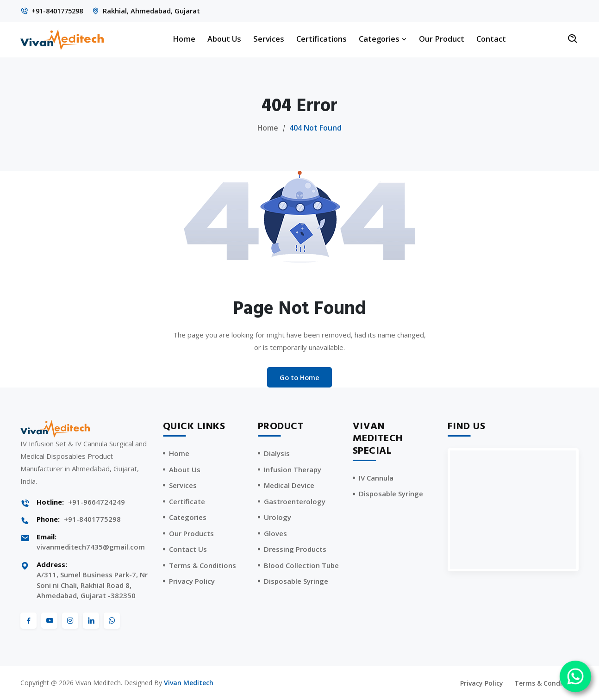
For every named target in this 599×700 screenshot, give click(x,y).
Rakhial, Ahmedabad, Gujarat (157, 11)
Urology (278, 518)
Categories (383, 39)
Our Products (191, 534)
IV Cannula (376, 478)
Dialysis (277, 454)
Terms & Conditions (203, 566)
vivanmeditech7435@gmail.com (91, 547)
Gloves (275, 534)
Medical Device (289, 486)
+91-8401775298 (60, 11)
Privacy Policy (192, 581)
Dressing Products (295, 550)
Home (184, 39)
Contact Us (188, 550)
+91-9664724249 (97, 502)
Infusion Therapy (293, 470)
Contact (491, 39)
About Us (224, 39)
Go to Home (299, 377)
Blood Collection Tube (301, 566)
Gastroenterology (295, 502)
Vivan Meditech (189, 683)
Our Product (442, 39)
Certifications (321, 39)
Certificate (187, 502)
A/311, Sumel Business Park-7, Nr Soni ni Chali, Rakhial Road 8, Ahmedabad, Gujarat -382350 (92, 585)
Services (269, 39)
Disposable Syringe (296, 581)
